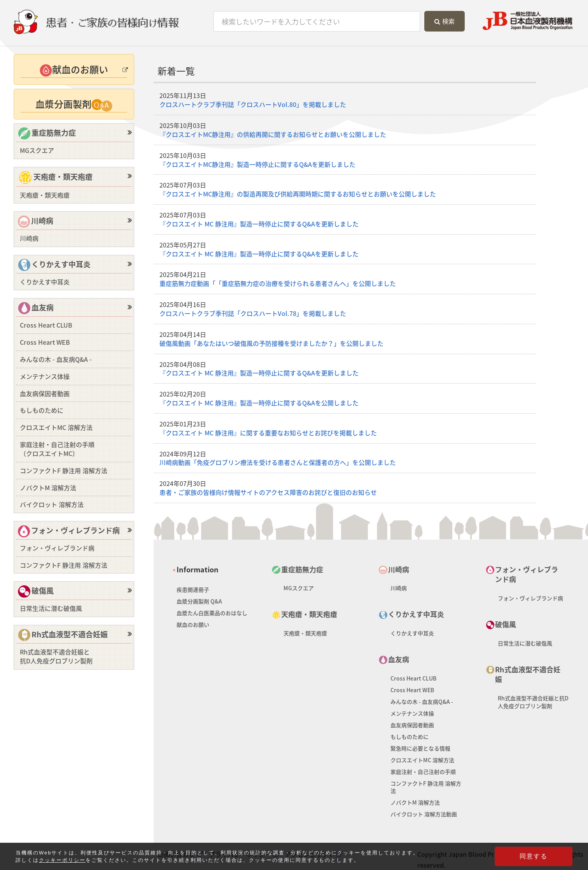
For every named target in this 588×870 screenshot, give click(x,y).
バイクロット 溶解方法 (52, 504)
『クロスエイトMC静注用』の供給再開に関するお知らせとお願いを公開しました (273, 134)
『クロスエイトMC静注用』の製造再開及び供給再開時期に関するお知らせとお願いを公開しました (298, 194)
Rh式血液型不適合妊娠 (63, 635)
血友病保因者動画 (45, 393)
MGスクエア (37, 150)
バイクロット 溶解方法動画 (424, 814)
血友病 (36, 308)
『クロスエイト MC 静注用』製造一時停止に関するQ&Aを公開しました (259, 403)
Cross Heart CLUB (46, 325)
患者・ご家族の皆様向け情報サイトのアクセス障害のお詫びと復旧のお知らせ (268, 492)
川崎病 (36, 221)
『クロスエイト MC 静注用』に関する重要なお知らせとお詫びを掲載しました (268, 433)
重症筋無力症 (47, 134)
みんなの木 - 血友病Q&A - (56, 359)
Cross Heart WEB (45, 342)
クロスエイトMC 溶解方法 (56, 427)
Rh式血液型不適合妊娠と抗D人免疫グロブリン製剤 (56, 656)
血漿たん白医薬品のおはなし (212, 613)
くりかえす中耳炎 (54, 265)
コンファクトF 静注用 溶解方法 (64, 470)
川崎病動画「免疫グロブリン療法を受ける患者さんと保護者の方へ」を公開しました (278, 462)
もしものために (42, 410)
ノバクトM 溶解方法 (48, 488)
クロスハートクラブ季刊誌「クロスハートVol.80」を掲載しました (253, 104)
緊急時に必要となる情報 (420, 748)
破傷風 (36, 592)
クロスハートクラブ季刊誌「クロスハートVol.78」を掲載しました (253, 313)
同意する (534, 857)
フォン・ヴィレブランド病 (69, 531)
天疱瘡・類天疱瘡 (55, 178)
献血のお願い (193, 624)
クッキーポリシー (62, 861)
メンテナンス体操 (45, 376)
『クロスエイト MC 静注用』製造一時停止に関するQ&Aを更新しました (259, 224)
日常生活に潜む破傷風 (51, 608)
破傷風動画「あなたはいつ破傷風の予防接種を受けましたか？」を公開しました (271, 343)
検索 (444, 21)
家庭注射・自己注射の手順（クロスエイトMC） (57, 449)
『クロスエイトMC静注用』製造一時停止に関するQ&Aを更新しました (257, 164)
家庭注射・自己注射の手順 (423, 772)
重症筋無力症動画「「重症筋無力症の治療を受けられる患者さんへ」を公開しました (278, 283)
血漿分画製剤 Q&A (199, 601)
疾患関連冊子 (193, 589)
